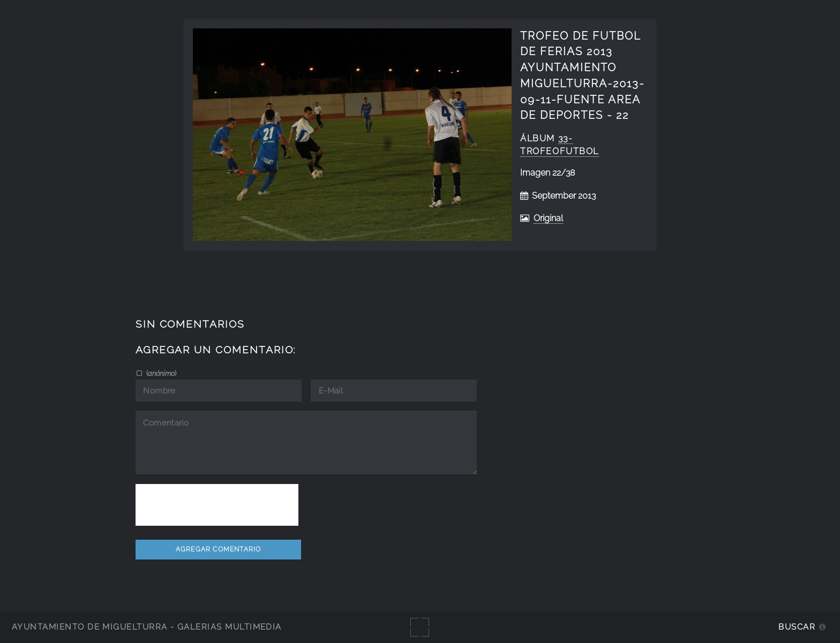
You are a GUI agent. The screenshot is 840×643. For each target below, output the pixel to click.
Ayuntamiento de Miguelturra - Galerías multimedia (147, 627)
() (160, 373)
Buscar (797, 627)
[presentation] (217, 505)
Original (548, 218)
